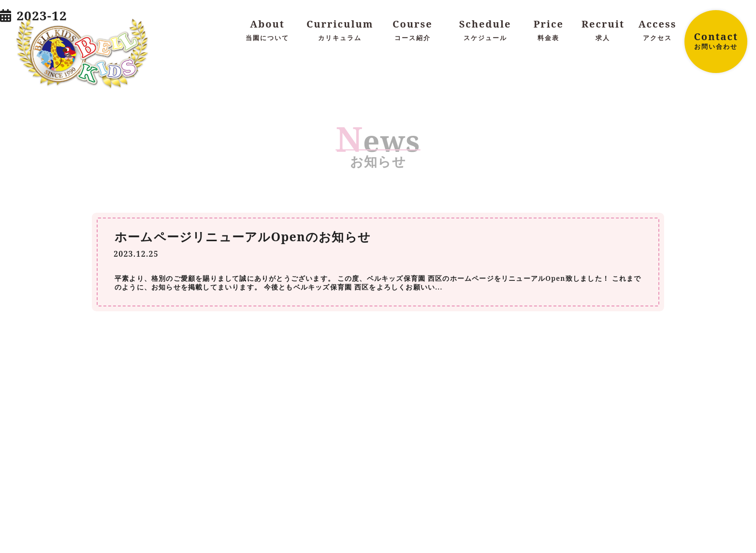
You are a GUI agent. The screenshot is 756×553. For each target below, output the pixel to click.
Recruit (603, 30)
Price (549, 30)
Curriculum (340, 30)
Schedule (485, 30)
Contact (716, 41)
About (267, 30)
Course (412, 30)
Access (658, 30)
